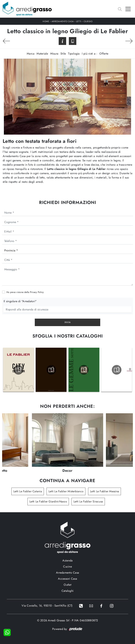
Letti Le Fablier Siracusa (88, 501)
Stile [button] (63, 54)
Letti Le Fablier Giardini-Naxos (48, 501)
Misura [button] (54, 54)
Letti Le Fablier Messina (105, 491)
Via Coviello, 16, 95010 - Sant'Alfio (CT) (47, 606)
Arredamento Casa (63, 21)
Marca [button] (31, 54)
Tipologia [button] (74, 54)
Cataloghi (67, 591)
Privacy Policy (37, 292)
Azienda (68, 560)
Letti (79, 21)
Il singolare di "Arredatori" (20, 301)
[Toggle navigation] (128, 9)
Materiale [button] (42, 54)
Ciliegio (88, 21)
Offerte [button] (104, 54)
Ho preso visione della (25, 292)
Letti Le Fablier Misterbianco (66, 491)
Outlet (67, 585)
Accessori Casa (67, 579)
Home (46, 21)
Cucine (67, 567)
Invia (68, 322)
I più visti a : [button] (90, 54)
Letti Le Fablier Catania (28, 491)
